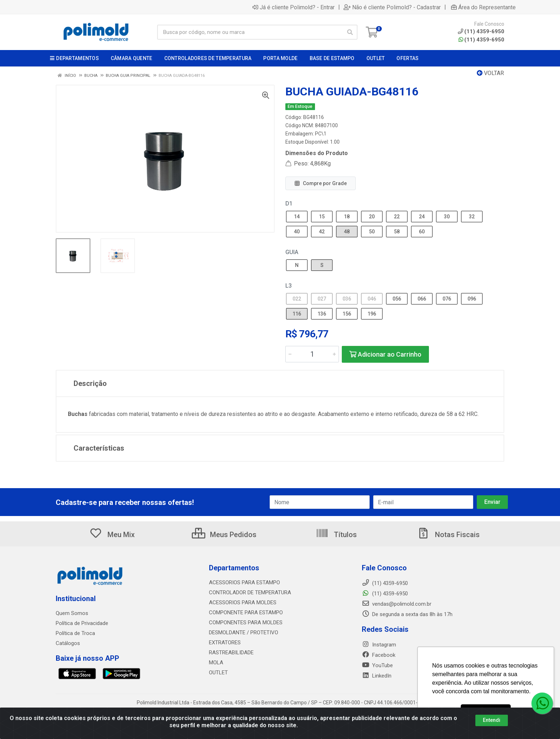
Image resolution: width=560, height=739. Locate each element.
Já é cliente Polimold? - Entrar (294, 7)
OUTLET (218, 673)
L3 (289, 286)
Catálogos (68, 643)
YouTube (377, 665)
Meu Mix (112, 535)
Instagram (379, 645)
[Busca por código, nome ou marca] (250, 32)
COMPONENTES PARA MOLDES (246, 623)
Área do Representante (483, 7)
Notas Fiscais (448, 535)
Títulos (336, 535)
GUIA (292, 252)
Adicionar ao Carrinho (385, 354)
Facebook (379, 655)
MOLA (216, 663)
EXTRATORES (225, 643)
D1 (289, 204)
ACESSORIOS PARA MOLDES (243, 602)
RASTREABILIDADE (231, 653)
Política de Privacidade (82, 623)
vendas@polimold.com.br (397, 604)
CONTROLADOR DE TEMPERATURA (250, 592)
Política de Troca (75, 633)
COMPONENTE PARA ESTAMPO (246, 612)
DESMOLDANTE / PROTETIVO (244, 633)
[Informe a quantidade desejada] (312, 354)
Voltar (490, 73)
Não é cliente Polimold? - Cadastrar (392, 7)
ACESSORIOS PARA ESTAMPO (244, 582)
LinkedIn (377, 676)
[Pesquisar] (350, 32)
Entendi (492, 720)
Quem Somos (72, 613)
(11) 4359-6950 (481, 40)
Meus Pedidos (224, 535)
